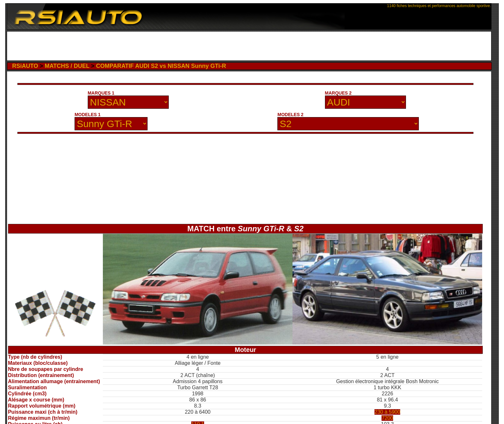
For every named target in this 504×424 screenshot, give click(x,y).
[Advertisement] (249, 46)
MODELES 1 (88, 115)
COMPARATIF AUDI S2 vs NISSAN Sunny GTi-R (161, 66)
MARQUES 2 (338, 93)
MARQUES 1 (101, 93)
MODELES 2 (290, 115)
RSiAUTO (25, 66)
